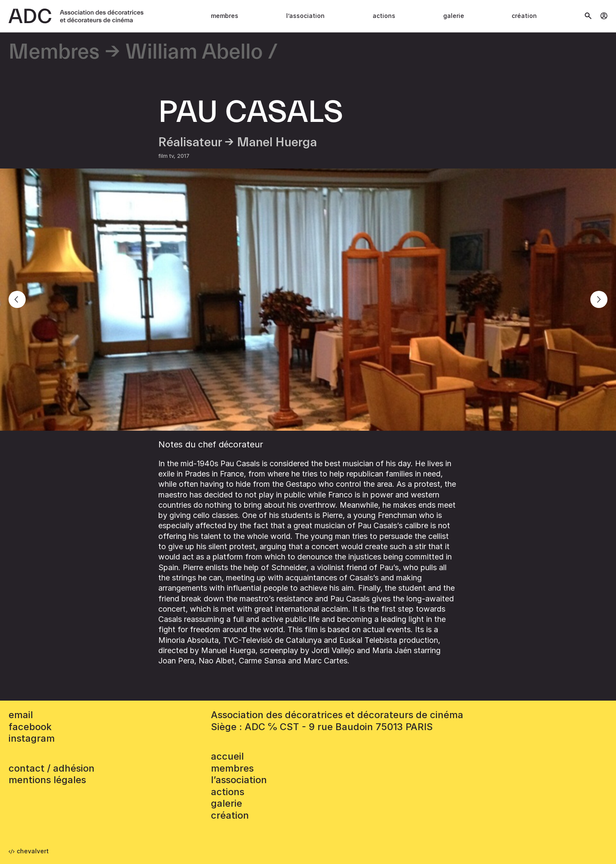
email (21, 715)
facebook (30, 727)
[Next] (599, 299)
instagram (32, 738)
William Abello (194, 52)
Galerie (454, 16)
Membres (225, 16)
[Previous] (17, 299)
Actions (384, 16)
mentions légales (47, 780)
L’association (305, 16)
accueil (227, 756)
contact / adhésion (52, 768)
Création (524, 16)
